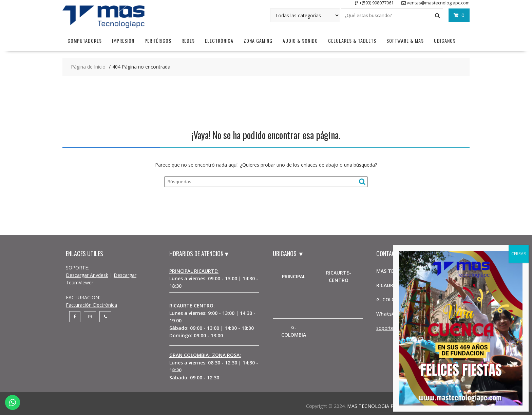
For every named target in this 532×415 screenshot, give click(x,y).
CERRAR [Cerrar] (519, 254)
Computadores (85, 41)
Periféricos (158, 41)
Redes (188, 41)
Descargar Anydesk (87, 275)
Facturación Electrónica (91, 305)
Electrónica (219, 41)
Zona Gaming (258, 41)
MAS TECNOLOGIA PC (372, 406)
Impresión (123, 41)
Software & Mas (405, 41)
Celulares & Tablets (352, 41)
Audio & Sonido (300, 41)
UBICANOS (445, 41)
